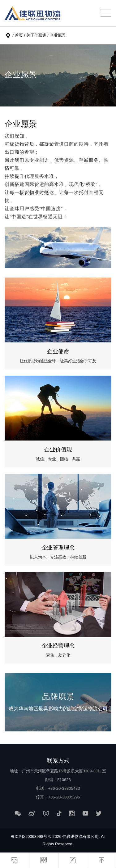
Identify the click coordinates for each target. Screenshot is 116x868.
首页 (19, 35)
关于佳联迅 (36, 35)
